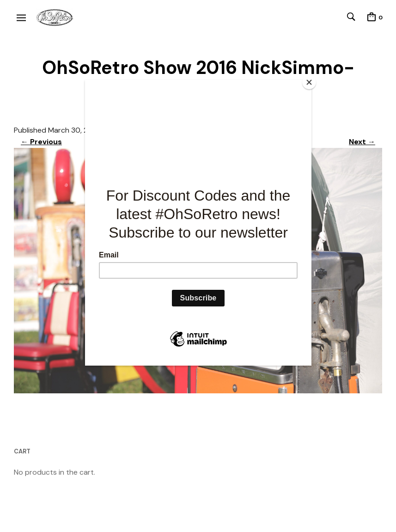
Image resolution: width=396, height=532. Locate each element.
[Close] (309, 82)
